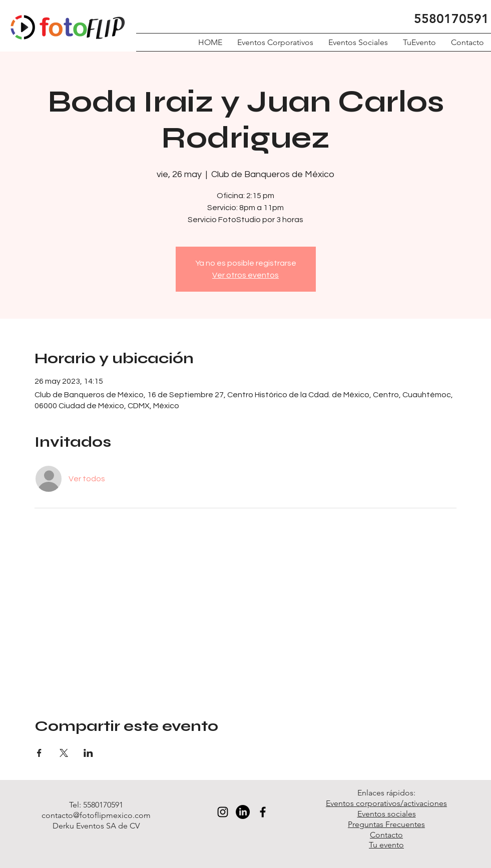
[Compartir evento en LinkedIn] (88, 753)
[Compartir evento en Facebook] (39, 753)
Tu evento (386, 845)
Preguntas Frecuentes (386, 824)
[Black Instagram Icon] (223, 812)
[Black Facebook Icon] (263, 812)
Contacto (386, 835)
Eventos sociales (387, 814)
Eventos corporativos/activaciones (386, 803)
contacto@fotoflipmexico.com (96, 815)
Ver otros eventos (245, 275)
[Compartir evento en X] (64, 753)
